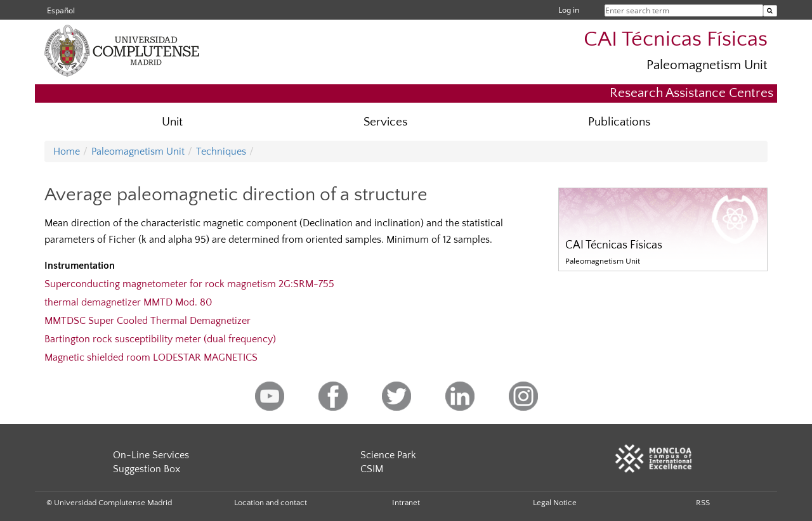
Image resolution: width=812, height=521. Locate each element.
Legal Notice (555, 503)
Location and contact (271, 503)
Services (385, 122)
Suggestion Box (147, 469)
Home (67, 151)
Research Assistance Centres (691, 93)
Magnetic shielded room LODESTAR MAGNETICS (151, 357)
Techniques (221, 151)
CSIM (372, 469)
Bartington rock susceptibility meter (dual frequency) (160, 339)
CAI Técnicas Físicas (676, 40)
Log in (569, 10)
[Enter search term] (770, 11)
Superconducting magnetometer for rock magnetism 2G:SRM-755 (189, 284)
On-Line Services (151, 455)
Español (61, 10)
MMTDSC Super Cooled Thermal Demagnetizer (147, 321)
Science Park (388, 455)
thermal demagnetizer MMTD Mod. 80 (128, 302)
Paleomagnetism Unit (707, 65)
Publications (619, 122)
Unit (172, 122)
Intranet (406, 503)
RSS (703, 503)
